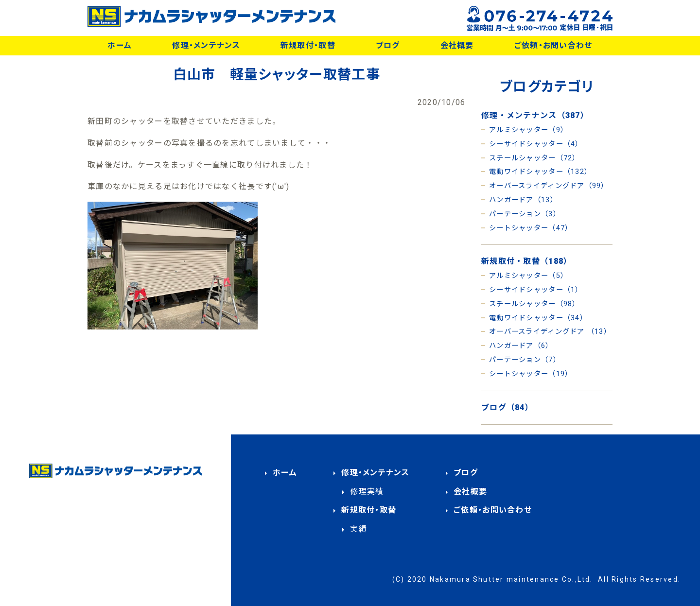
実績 (359, 529)
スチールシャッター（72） (534, 158)
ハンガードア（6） (521, 346)
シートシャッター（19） (531, 374)
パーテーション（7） (525, 360)
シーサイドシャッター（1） (536, 290)
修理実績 (367, 492)
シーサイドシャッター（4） (536, 144)
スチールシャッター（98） (534, 304)
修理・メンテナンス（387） (535, 115)
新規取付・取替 (308, 45)
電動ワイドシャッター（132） (540, 172)
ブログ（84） (507, 407)
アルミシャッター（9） (528, 130)
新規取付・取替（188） (526, 261)
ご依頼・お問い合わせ (553, 45)
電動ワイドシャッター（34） (538, 318)
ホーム (120, 45)
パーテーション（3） (525, 214)
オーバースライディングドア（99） (549, 186)
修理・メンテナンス (206, 45)
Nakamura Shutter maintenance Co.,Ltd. (511, 579)
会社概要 (457, 45)
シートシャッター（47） (531, 228)
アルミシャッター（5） (528, 276)
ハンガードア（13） (523, 200)
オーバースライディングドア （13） (550, 332)
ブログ (388, 45)
